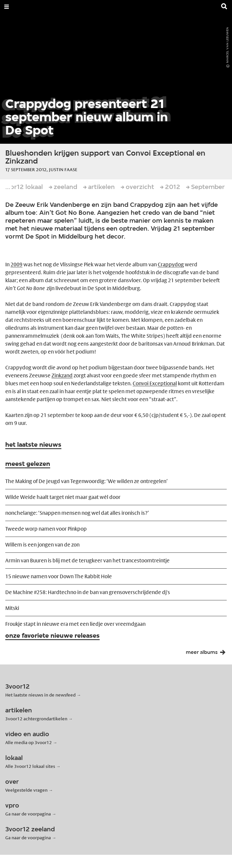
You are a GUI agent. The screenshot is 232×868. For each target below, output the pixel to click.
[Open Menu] (7, 7)
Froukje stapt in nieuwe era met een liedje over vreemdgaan (75, 624)
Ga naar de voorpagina (28, 814)
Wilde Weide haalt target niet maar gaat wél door (63, 497)
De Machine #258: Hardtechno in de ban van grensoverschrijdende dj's (88, 592)
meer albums (208, 654)
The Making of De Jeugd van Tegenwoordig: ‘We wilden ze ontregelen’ (86, 481)
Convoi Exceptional (155, 383)
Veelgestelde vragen (26, 790)
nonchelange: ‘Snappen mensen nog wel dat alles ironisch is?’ (77, 513)
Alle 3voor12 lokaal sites (30, 766)
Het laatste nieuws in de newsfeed (40, 695)
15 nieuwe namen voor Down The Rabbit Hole (59, 576)
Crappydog (171, 264)
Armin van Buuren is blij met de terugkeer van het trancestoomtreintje (87, 561)
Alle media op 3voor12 (29, 742)
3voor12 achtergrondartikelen (36, 719)
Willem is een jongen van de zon (42, 545)
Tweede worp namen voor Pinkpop (46, 529)
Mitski (12, 608)
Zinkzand (62, 376)
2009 (17, 264)
